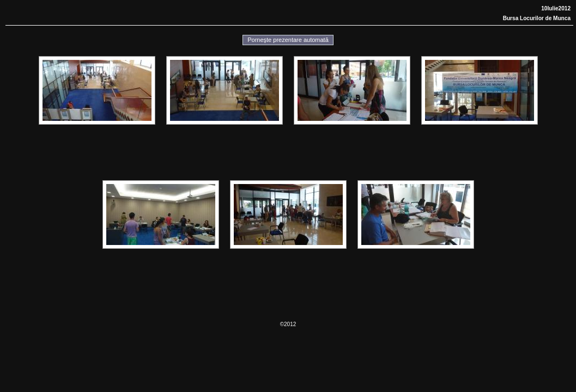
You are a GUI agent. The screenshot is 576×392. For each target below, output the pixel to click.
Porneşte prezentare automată (288, 40)
